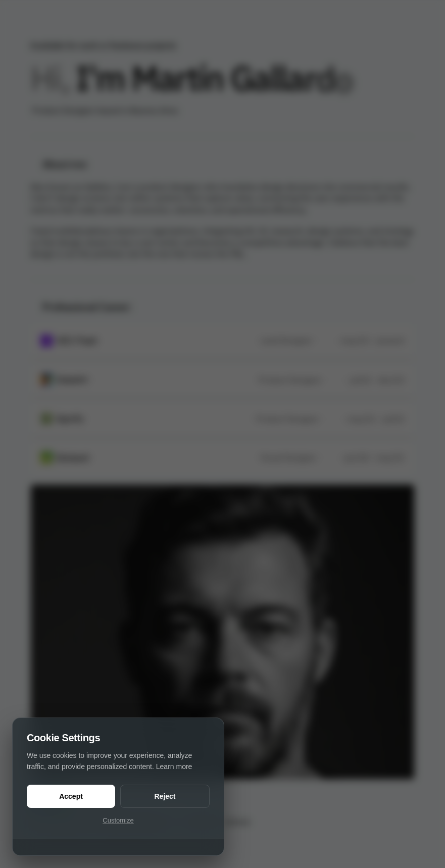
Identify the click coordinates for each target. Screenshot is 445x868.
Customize (118, 820)
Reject (165, 796)
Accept (71, 796)
